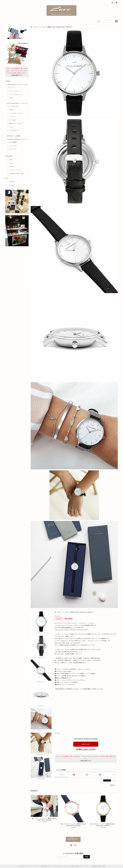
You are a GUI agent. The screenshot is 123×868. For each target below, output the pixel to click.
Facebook (12, 182)
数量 (56, 733)
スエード (11, 127)
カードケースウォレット (15, 91)
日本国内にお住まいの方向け (86, 749)
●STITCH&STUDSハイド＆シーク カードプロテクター (18, 105)
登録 (87, 857)
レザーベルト (13, 149)
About (11, 160)
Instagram (12, 185)
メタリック (12, 117)
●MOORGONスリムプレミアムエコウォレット (17, 86)
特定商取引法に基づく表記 (16, 173)
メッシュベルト (13, 146)
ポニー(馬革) (12, 120)
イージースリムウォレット (16, 94)
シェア (114, 780)
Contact (11, 167)
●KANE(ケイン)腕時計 (14, 136)
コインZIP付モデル (14, 130)
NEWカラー (12, 110)
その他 (11, 98)
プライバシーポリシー (15, 170)
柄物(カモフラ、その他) (15, 124)
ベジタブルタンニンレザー (16, 113)
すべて (62, 774)
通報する (113, 785)
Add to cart (86, 744)
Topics (11, 163)
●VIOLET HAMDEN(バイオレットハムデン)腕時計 (18, 141)
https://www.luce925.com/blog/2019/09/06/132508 (71, 630)
